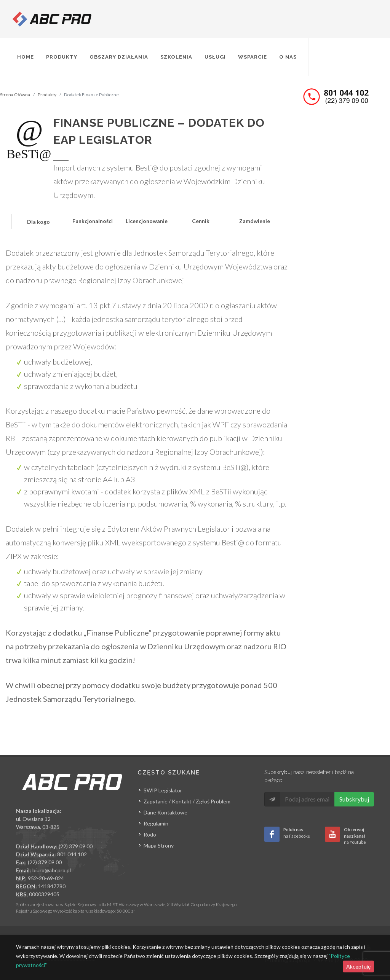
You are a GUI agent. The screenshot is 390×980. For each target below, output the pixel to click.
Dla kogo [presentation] (38, 222)
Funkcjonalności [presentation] (93, 221)
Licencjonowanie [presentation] (147, 221)
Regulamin (156, 823)
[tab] (38, 221)
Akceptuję (358, 966)
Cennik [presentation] (201, 221)
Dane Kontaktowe (165, 812)
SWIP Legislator (163, 790)
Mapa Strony (159, 845)
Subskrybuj (354, 799)
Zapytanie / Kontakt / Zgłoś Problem (187, 801)
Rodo (150, 834)
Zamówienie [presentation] (255, 221)
